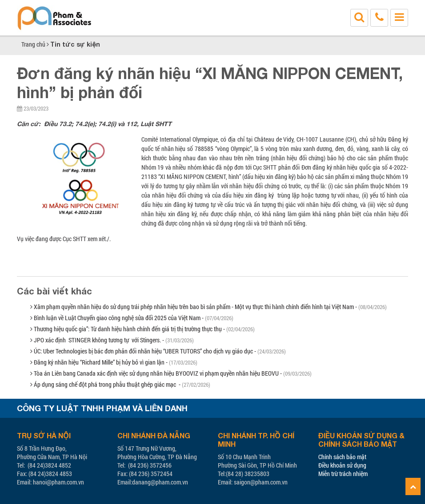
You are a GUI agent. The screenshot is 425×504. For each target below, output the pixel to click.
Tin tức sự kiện (75, 44)
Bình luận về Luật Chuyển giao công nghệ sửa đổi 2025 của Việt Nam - (132, 318)
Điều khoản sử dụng (342, 465)
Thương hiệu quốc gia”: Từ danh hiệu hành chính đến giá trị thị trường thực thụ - (142, 329)
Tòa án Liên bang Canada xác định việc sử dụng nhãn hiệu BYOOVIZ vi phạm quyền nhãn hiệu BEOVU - (171, 373)
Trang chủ (33, 44)
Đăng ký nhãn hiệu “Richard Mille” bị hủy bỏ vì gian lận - (114, 362)
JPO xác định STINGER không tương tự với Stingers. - (112, 340)
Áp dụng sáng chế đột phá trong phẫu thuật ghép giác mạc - (120, 384)
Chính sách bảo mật (342, 457)
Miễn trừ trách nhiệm (343, 474)
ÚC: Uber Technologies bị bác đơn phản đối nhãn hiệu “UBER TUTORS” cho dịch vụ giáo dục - (158, 351)
